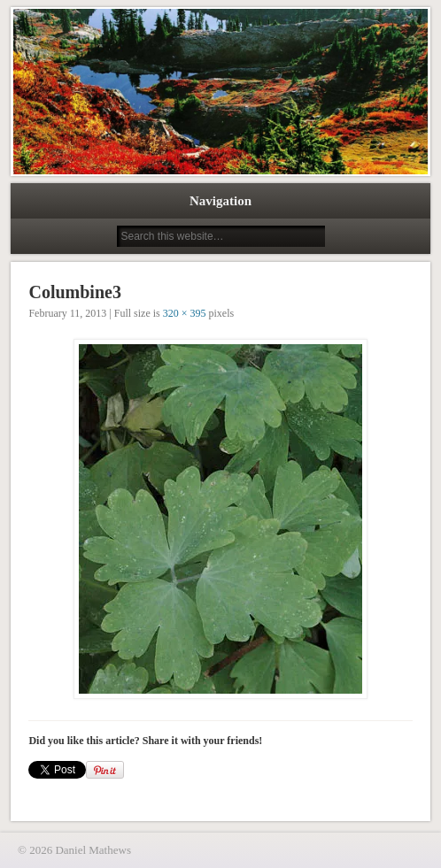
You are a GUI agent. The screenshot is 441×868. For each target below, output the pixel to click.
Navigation (220, 201)
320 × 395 (185, 313)
